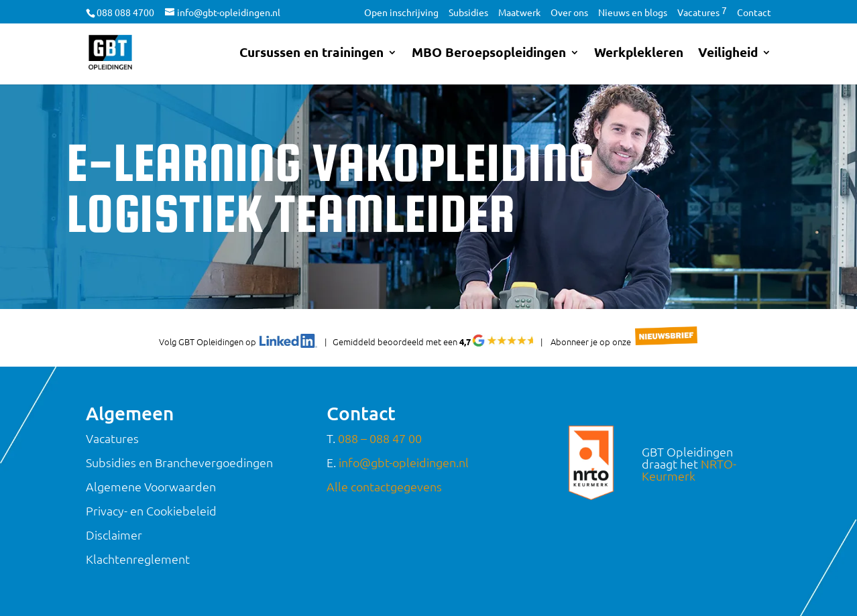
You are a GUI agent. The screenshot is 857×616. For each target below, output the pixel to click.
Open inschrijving (401, 13)
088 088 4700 (125, 12)
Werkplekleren (639, 54)
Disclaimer (114, 535)
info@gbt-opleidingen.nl (404, 462)
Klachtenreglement (138, 559)
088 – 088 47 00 (380, 438)
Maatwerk (519, 13)
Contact (754, 13)
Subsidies (468, 13)
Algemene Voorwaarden (151, 486)
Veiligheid (728, 54)
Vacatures (702, 13)
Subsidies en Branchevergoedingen (179, 462)
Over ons (569, 13)
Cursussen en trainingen (311, 54)
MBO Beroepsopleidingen (489, 54)
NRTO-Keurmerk (689, 470)
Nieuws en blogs (633, 13)
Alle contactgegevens (384, 486)
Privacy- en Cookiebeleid (151, 510)
